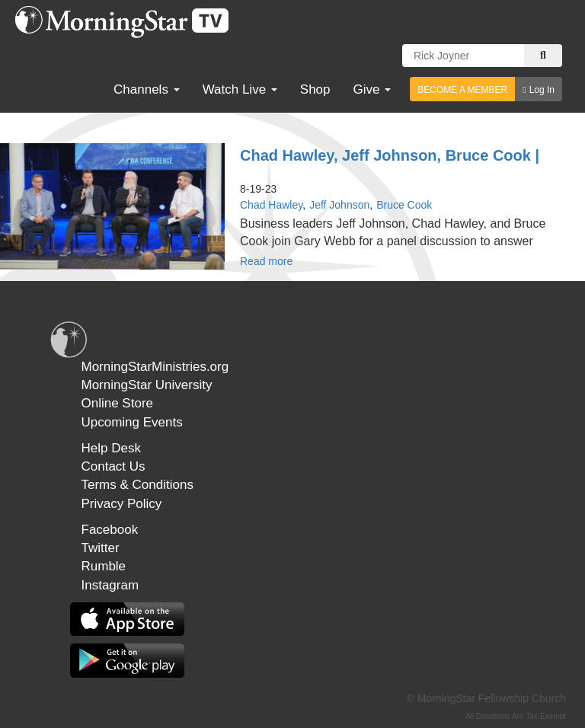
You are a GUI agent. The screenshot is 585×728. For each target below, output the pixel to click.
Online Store (118, 403)
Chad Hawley (271, 205)
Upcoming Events (132, 422)
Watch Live (240, 89)
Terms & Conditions (137, 485)
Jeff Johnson (339, 205)
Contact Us (113, 466)
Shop (315, 89)
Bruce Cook (404, 205)
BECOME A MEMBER (462, 90)
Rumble (104, 566)
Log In (542, 90)
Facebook (110, 530)
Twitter (101, 548)
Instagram (110, 585)
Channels (147, 89)
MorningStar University (147, 385)
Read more (266, 261)
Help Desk (111, 448)
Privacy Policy (122, 504)
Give (372, 89)
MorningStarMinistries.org (155, 367)
